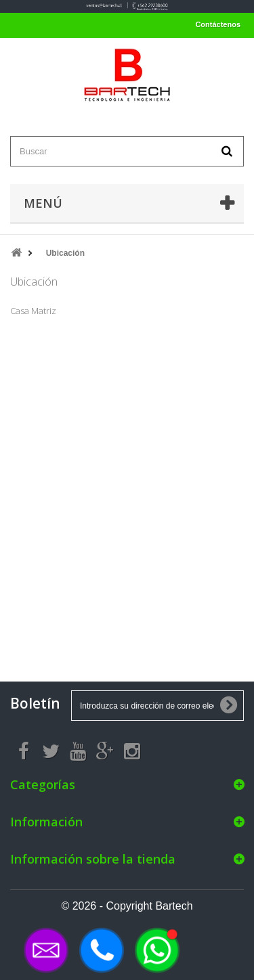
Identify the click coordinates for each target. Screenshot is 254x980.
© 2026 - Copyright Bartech (127, 906)
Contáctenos (218, 24)
